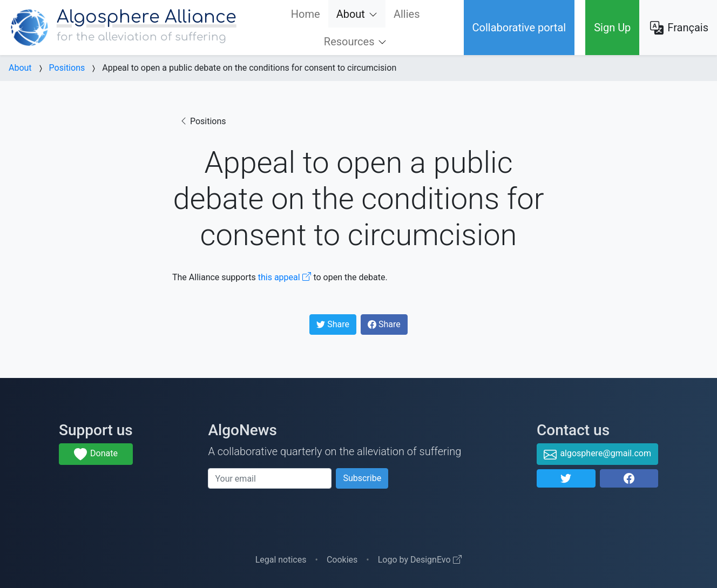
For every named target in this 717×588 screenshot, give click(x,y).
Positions (67, 68)
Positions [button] (203, 121)
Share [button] (336, 327)
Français (679, 28)
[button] (566, 478)
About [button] (357, 18)
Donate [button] (96, 455)
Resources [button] (349, 42)
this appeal (285, 277)
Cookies (342, 560)
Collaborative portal (519, 28)
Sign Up (612, 28)
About (20, 68)
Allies (407, 14)
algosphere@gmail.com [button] (597, 455)
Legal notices (281, 560)
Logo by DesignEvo (420, 560)
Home (306, 14)
